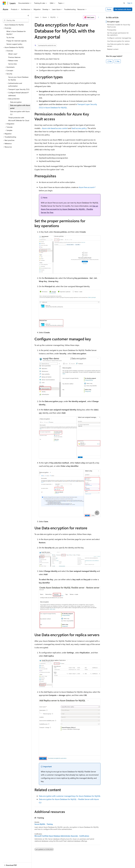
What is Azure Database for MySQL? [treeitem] (16, 33)
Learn (37, 17)
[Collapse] (28, 16)
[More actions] (98, 17)
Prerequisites (112, 30)
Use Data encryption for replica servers (118, 45)
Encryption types (113, 22)
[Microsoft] (4, 3)
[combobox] (16, 20)
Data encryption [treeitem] (16, 102)
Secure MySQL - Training (44, 824)
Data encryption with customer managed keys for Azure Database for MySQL (70, 796)
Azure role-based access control (55, 128)
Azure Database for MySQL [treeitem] (14, 25)
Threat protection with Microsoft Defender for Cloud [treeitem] (19, 119)
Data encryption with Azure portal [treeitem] (20, 107)
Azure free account (86, 187)
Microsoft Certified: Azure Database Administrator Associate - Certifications (62, 836)
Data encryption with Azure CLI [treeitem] (20, 113)
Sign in (130, 3)
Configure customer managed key (119, 38)
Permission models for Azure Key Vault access (119, 26)
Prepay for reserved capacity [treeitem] (16, 41)
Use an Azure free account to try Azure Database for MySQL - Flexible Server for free (69, 209)
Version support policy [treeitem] (14, 44)
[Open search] (124, 3)
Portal (109, 9)
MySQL (53, 17)
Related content (113, 49)
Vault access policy (79, 128)
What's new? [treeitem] (13, 54)
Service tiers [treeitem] (13, 64)
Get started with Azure (123, 9)
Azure (45, 17)
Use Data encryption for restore (118, 41)
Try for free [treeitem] (10, 37)
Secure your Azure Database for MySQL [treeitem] (18, 78)
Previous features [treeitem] (14, 57)
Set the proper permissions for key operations (118, 34)
